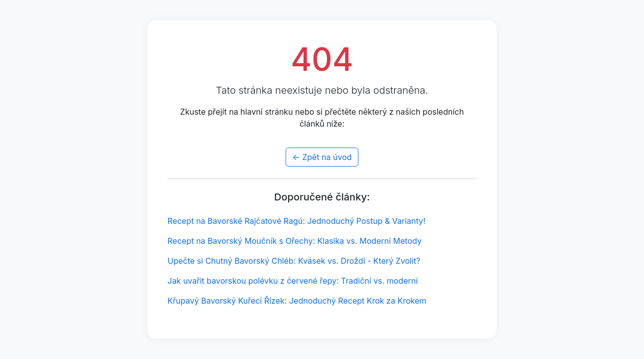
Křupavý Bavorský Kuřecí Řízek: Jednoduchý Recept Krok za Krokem (297, 301)
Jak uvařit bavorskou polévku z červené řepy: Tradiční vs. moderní (293, 281)
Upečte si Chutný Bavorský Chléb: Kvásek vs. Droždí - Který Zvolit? (294, 261)
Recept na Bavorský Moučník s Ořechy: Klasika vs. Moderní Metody (295, 241)
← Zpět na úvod (322, 157)
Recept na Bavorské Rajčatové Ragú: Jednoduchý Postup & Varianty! (297, 221)
